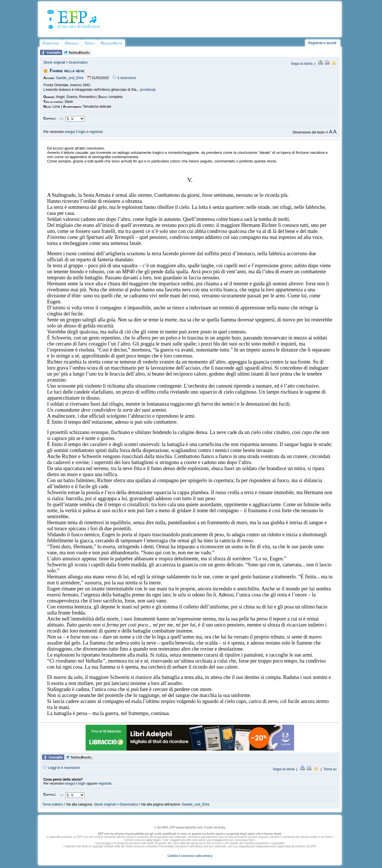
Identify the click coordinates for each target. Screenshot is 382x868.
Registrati (315, 43)
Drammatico (78, 62)
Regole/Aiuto (111, 43)
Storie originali (54, 62)
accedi (331, 43)
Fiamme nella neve (67, 71)
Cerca (90, 43)
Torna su (330, 769)
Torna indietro (53, 804)
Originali (72, 43)
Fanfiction (51, 43)
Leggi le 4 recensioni (61, 768)
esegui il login (75, 132)
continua (148, 90)
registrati (96, 132)
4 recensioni (124, 78)
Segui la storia (302, 64)
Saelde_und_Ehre (70, 78)
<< (62, 119)
